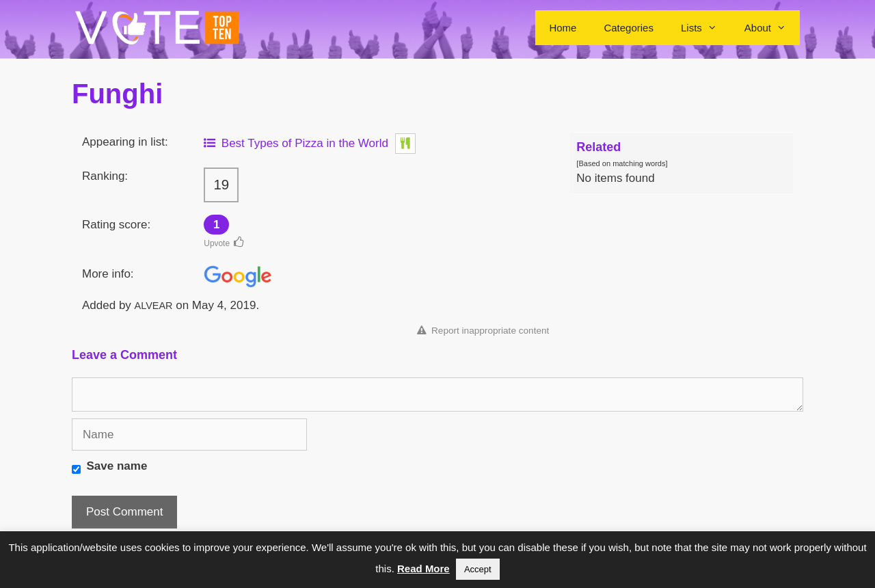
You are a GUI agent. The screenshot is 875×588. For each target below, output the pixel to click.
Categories (629, 28)
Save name (117, 466)
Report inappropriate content (483, 331)
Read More (423, 569)
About (772, 28)
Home (563, 28)
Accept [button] (478, 569)
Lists (706, 28)
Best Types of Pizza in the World (296, 143)
